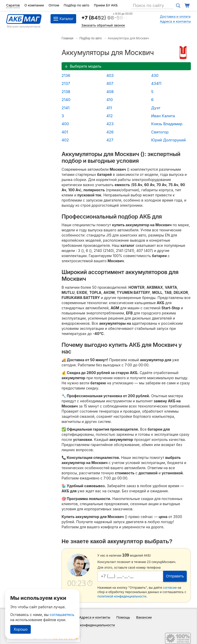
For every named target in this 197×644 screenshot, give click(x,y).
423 (110, 124)
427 (110, 140)
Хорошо (21, 629)
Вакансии (144, 617)
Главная (67, 38)
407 (110, 83)
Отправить (175, 576)
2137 (66, 83)
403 (110, 75)
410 (110, 100)
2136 (66, 75)
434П (156, 83)
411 (109, 108)
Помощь (123, 617)
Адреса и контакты (175, 21)
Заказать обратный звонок (103, 25)
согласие (170, 588)
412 (110, 116)
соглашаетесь (62, 615)
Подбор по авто (76, 5)
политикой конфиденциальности (122, 596)
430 (155, 75)
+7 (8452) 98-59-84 (107, 18)
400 (65, 124)
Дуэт (156, 108)
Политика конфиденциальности (89, 625)
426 (110, 132)
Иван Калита (163, 116)
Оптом (54, 5)
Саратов (13, 5)
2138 (66, 92)
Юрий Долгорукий (168, 140)
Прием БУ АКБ (106, 5)
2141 (66, 108)
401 (65, 132)
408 (110, 92)
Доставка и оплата (175, 16)
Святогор (160, 132)
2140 (66, 100)
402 (65, 140)
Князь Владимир (167, 124)
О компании (34, 5)
